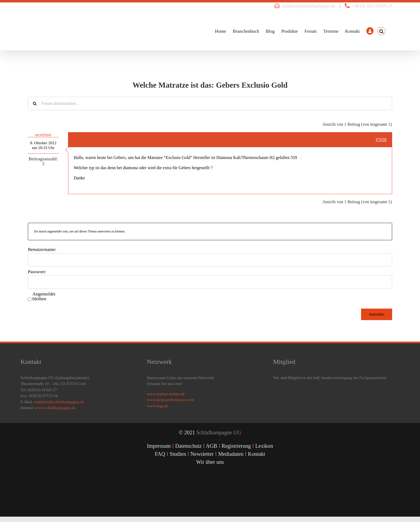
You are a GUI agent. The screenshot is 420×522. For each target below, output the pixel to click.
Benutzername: (42, 249)
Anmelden (377, 314)
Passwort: (37, 272)
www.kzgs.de (158, 406)
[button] (381, 31)
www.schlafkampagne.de (55, 408)
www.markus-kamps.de (166, 394)
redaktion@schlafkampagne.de (309, 6)
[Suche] (35, 103)
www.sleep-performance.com (170, 400)
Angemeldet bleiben (44, 296)
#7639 (381, 140)
